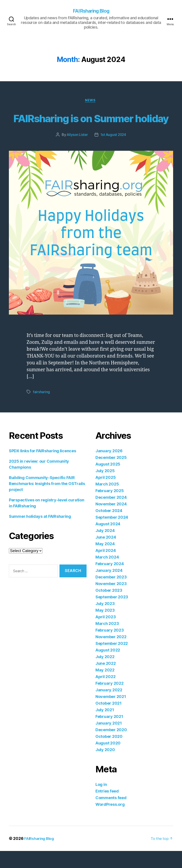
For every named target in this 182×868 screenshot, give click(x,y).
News (91, 101)
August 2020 (108, 760)
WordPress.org (110, 821)
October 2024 (109, 528)
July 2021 (105, 727)
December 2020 (111, 747)
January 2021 (109, 740)
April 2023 (106, 634)
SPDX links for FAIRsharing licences (43, 468)
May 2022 (105, 687)
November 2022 (111, 654)
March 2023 (107, 641)
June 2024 (106, 554)
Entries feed (107, 808)
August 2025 (108, 481)
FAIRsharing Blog (91, 11)
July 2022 (105, 674)
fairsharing (41, 409)
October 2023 (109, 607)
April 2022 (105, 694)
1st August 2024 (114, 152)
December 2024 (111, 514)
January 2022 (109, 707)
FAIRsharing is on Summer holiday (91, 126)
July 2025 (105, 488)
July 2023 (105, 621)
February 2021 (109, 734)
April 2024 (106, 567)
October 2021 (109, 720)
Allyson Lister (77, 152)
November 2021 (111, 714)
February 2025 (110, 508)
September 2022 (112, 660)
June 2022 (106, 680)
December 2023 (111, 594)
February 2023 (110, 647)
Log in (101, 801)
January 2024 (109, 587)
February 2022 (110, 700)
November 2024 (111, 521)
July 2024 (105, 548)
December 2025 (111, 475)
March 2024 (107, 574)
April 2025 (106, 494)
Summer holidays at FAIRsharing (40, 533)
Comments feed (111, 815)
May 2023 (105, 627)
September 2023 (112, 614)
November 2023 (111, 601)
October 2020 (109, 753)
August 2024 (108, 541)
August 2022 (108, 667)
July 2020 (105, 767)
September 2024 (112, 534)
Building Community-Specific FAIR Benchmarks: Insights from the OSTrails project (47, 501)
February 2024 (110, 581)
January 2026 (109, 468)
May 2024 (105, 561)
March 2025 (107, 501)
